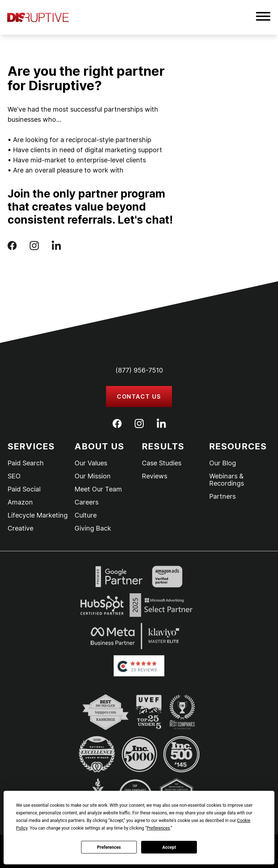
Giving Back (93, 528)
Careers (87, 502)
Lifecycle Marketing (38, 515)
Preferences (109, 847)
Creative (20, 528)
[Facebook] (117, 423)
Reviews (155, 476)
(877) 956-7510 (139, 370)
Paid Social (24, 489)
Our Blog (223, 463)
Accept (169, 847)
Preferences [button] (158, 828)
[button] (263, 17)
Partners (222, 497)
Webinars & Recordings (227, 480)
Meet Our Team (98, 489)
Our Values (91, 463)
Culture (86, 515)
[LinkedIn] (161, 423)
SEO (14, 476)
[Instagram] (139, 423)
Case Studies (162, 463)
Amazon (20, 502)
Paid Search (26, 463)
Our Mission (93, 476)
